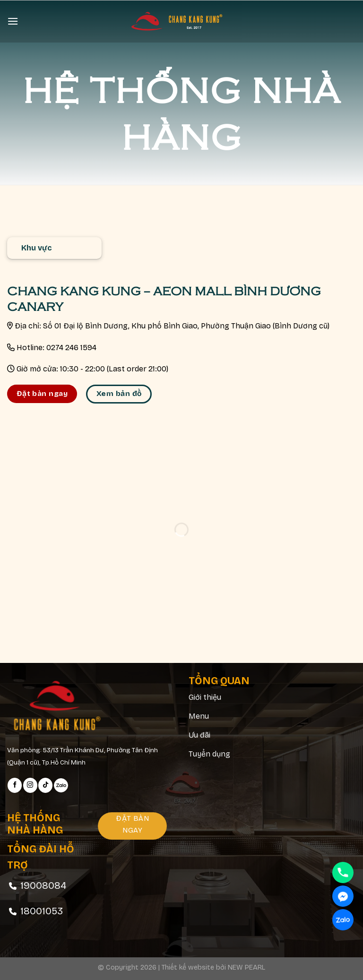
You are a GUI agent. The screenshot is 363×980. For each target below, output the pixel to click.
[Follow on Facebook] (15, 785)
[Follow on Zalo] (61, 785)
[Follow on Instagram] (30, 785)
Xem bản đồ (119, 394)
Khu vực (36, 248)
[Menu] (13, 21)
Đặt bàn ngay (42, 394)
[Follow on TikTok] (45, 785)
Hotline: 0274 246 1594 (56, 348)
